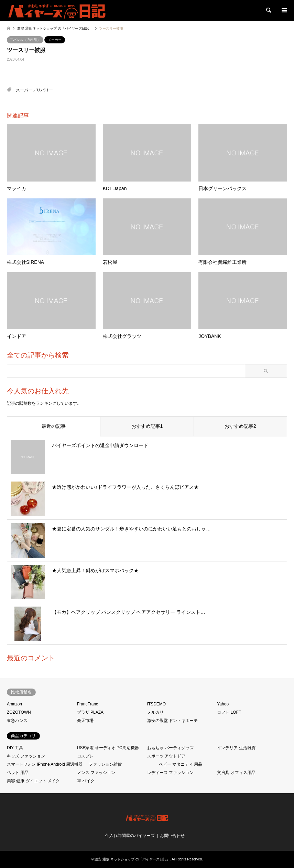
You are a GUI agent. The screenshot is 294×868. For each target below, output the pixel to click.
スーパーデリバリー (34, 90)
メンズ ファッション (96, 773)
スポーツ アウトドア (166, 756)
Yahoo (223, 704)
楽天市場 (85, 721)
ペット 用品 (18, 773)
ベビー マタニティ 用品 (181, 764)
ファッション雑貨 (105, 764)
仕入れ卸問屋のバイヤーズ (130, 836)
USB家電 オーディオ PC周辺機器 (108, 748)
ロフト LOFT (229, 712)
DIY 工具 (15, 748)
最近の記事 (54, 426)
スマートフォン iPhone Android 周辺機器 (45, 764)
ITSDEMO (157, 704)
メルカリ (155, 712)
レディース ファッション (170, 773)
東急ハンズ (17, 721)
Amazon (14, 704)
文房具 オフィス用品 (236, 773)
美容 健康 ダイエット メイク (33, 781)
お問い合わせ (172, 836)
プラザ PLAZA (90, 712)
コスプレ (85, 756)
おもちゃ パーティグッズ (170, 748)
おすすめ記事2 (240, 426)
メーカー (55, 40)
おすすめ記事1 (147, 426)
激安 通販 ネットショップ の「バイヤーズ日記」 (132, 859)
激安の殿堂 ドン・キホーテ (172, 721)
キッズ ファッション (26, 756)
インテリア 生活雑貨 (236, 748)
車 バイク (86, 781)
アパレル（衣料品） (25, 40)
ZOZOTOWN (19, 712)
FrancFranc (88, 704)
